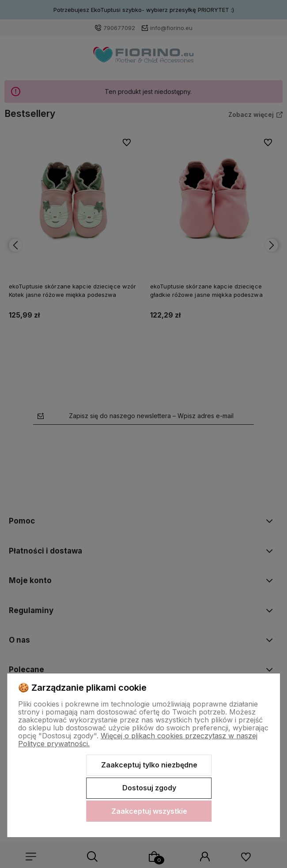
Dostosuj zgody (149, 788)
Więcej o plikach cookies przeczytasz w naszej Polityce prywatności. (138, 740)
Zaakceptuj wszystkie (149, 811)
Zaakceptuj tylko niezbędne (149, 765)
